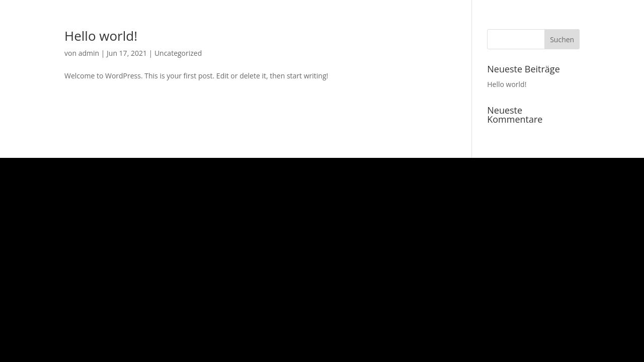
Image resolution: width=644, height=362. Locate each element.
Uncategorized (178, 53)
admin (89, 53)
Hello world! (101, 36)
